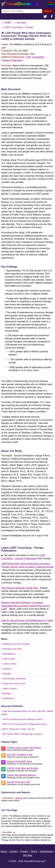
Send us (19, 798)
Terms (34, 851)
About (4, 851)
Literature (7, 669)
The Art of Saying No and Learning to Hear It (23, 719)
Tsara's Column (10, 689)
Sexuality (7, 674)
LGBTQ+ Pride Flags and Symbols (23, 768)
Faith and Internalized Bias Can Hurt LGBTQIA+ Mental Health (27, 713)
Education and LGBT (12, 649)
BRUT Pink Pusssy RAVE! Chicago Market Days (25, 724)
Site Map (7, 694)
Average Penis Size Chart (18, 782)
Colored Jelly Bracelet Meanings (21, 775)
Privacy (24, 851)
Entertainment (9, 654)
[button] (45, 17)
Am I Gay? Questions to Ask (20, 754)
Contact (13, 851)
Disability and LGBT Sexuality (16, 644)
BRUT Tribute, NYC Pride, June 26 (18, 729)
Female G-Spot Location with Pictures (24, 748)
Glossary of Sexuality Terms (19, 761)
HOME (8, 23)
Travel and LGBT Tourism (14, 684)
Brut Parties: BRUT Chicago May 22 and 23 (23, 734)
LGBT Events (9, 659)
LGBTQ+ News (10, 664)
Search (48, 11)
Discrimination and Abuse (14, 679)
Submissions (8, 698)
